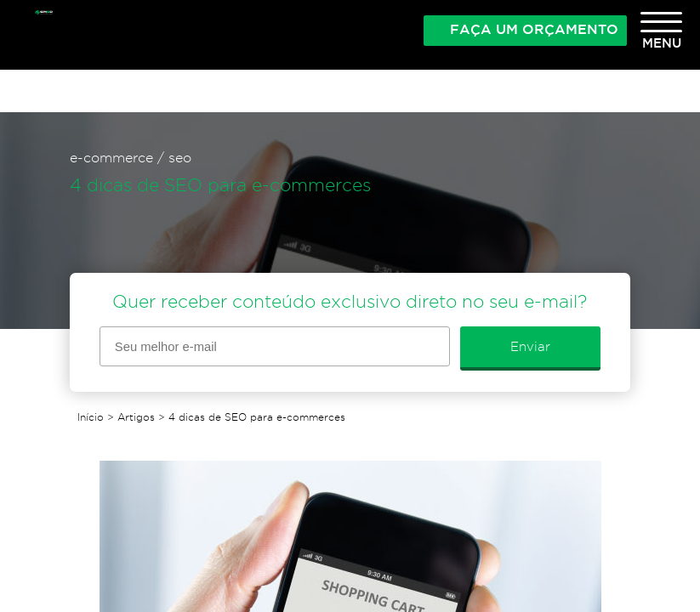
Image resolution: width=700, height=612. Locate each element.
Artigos (136, 417)
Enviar (530, 347)
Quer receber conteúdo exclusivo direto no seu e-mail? (350, 302)
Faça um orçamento (534, 29)
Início (91, 417)
